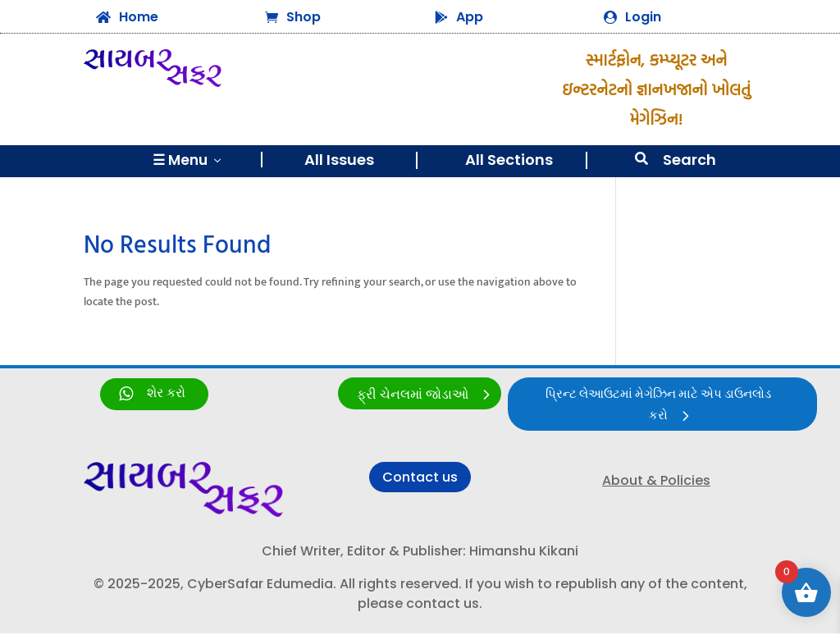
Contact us (420, 479)
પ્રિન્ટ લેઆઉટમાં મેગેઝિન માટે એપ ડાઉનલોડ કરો (657, 406)
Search (689, 160)
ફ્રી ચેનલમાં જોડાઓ (413, 395)
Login (643, 17)
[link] (154, 394)
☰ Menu (188, 160)
